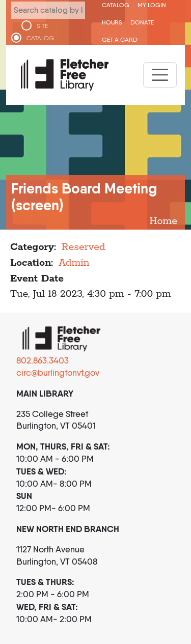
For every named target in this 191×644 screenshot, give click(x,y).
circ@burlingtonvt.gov (58, 373)
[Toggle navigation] (160, 75)
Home (163, 221)
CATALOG (40, 38)
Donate (142, 22)
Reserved (84, 247)
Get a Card (120, 39)
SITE (42, 26)
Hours (112, 22)
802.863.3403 (43, 360)
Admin (74, 263)
